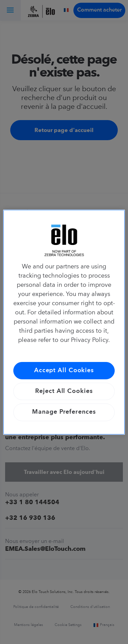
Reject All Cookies (64, 391)
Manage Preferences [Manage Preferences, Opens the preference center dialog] (64, 412)
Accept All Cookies (64, 370)
